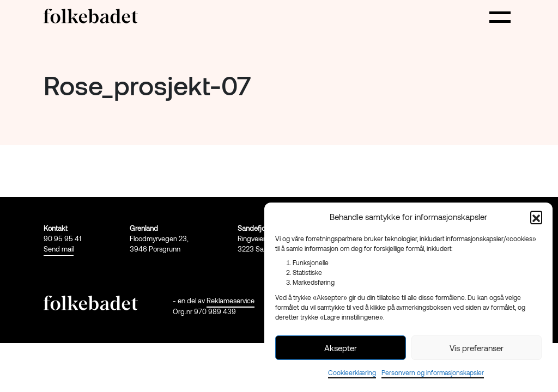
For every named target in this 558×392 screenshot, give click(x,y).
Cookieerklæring (352, 372)
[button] (536, 217)
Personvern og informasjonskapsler (433, 372)
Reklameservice (231, 301)
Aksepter (341, 348)
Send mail (59, 249)
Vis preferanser (477, 348)
